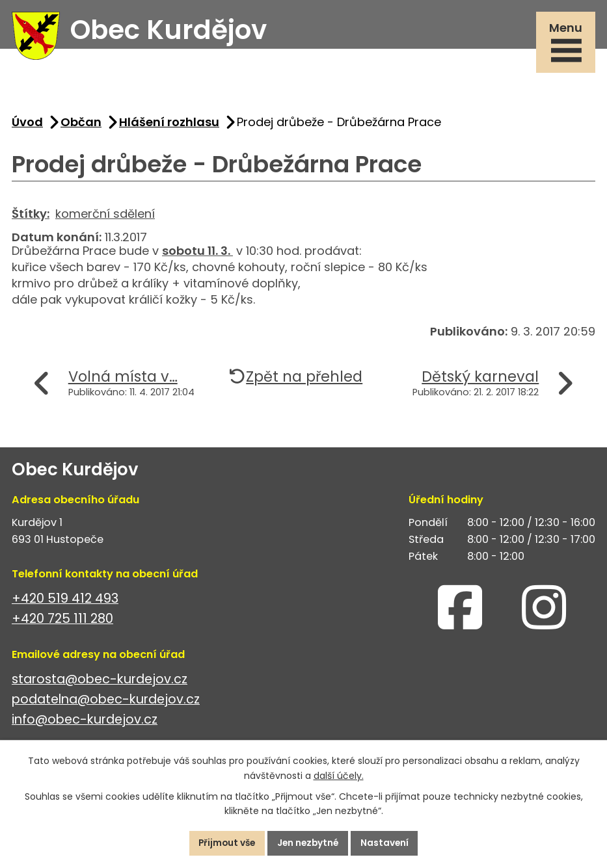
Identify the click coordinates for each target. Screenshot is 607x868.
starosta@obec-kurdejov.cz (100, 682)
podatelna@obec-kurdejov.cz (106, 703)
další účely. (339, 775)
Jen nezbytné (309, 843)
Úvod (27, 125)
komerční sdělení (105, 217)
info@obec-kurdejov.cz (85, 723)
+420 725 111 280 (62, 622)
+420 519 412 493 (65, 602)
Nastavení (389, 843)
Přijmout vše (224, 843)
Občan (81, 125)
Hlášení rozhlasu (169, 125)
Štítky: (31, 217)
